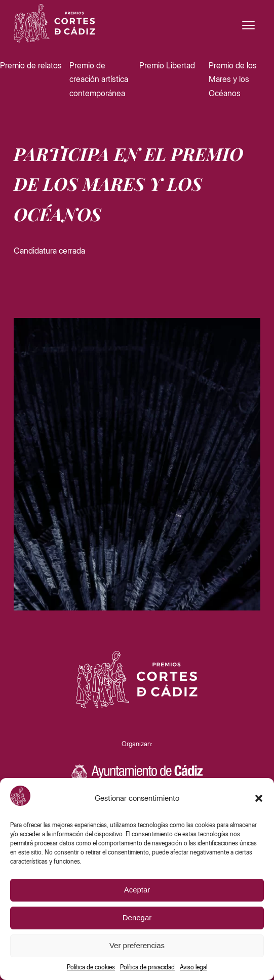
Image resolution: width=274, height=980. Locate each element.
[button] (259, 798)
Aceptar (137, 890)
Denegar (137, 917)
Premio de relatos (31, 65)
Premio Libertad (167, 65)
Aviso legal (193, 967)
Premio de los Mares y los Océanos (233, 79)
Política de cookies (91, 967)
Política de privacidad (147, 967)
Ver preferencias (137, 945)
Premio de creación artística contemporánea (99, 79)
